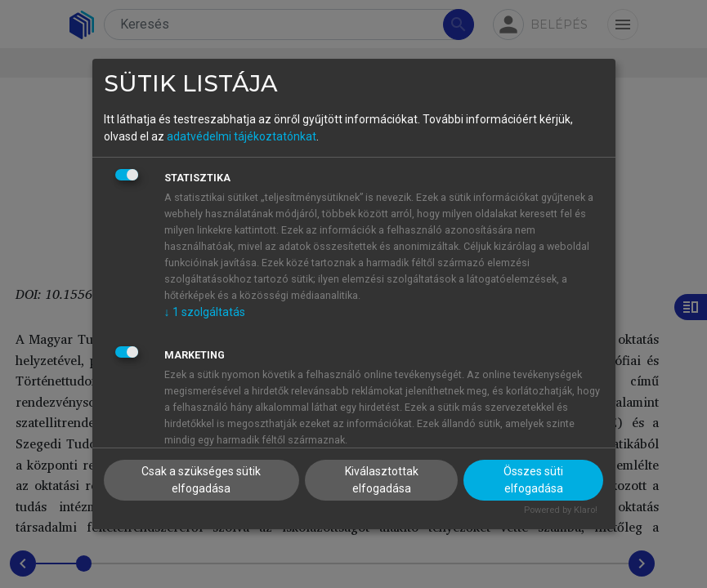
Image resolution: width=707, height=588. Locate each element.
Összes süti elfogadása (533, 480)
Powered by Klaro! (561, 510)
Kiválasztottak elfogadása (382, 480)
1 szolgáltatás (205, 312)
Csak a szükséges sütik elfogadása (201, 480)
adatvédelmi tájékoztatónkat (242, 136)
